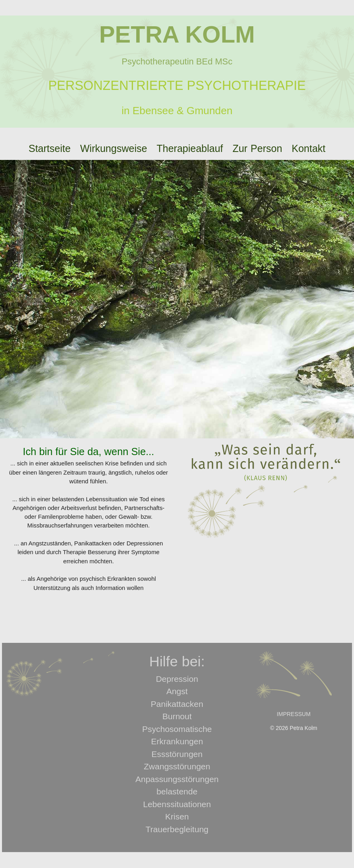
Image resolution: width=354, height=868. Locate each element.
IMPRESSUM (294, 714)
